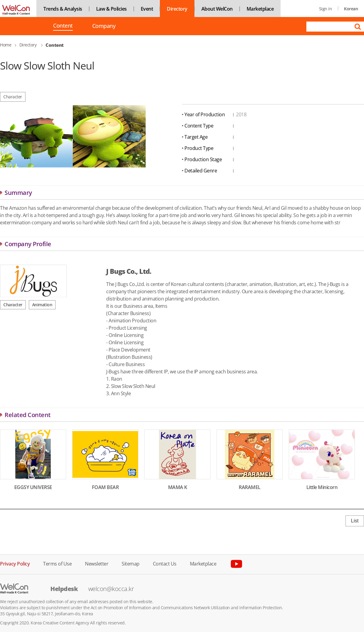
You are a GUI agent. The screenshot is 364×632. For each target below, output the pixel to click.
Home (6, 45)
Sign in (326, 9)
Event (147, 9)
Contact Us (165, 563)
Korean (351, 9)
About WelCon (217, 9)
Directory (177, 9)
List (355, 521)
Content (63, 26)
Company (104, 26)
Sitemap (131, 563)
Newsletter (97, 563)
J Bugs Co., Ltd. (129, 271)
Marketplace (260, 9)
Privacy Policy (15, 563)
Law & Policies (111, 9)
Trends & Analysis (63, 9)
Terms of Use (57, 563)
